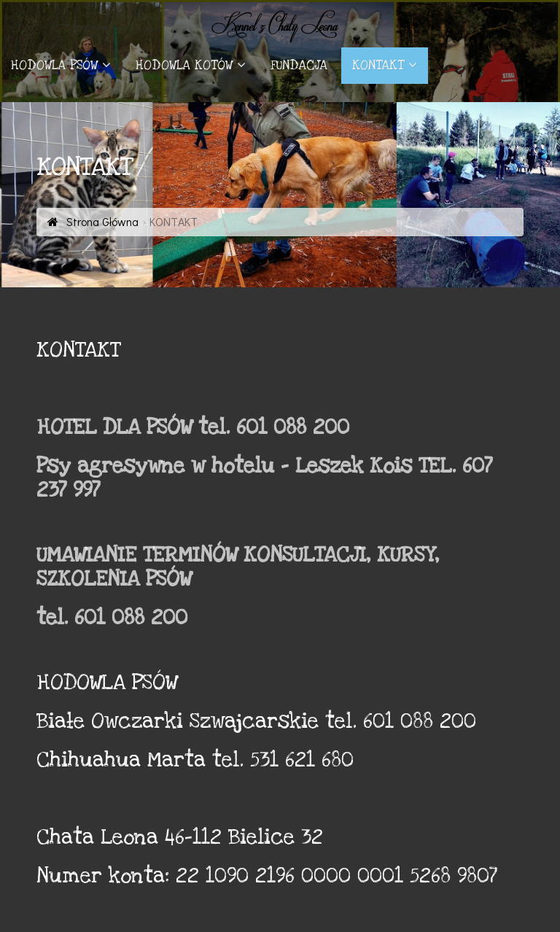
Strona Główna (101, 221)
